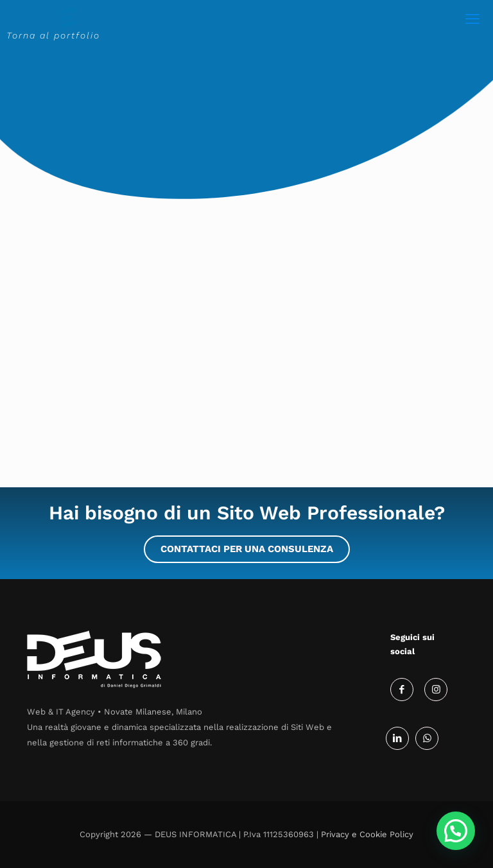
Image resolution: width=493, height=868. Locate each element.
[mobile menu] (472, 19)
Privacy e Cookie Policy (367, 834)
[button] (456, 831)
